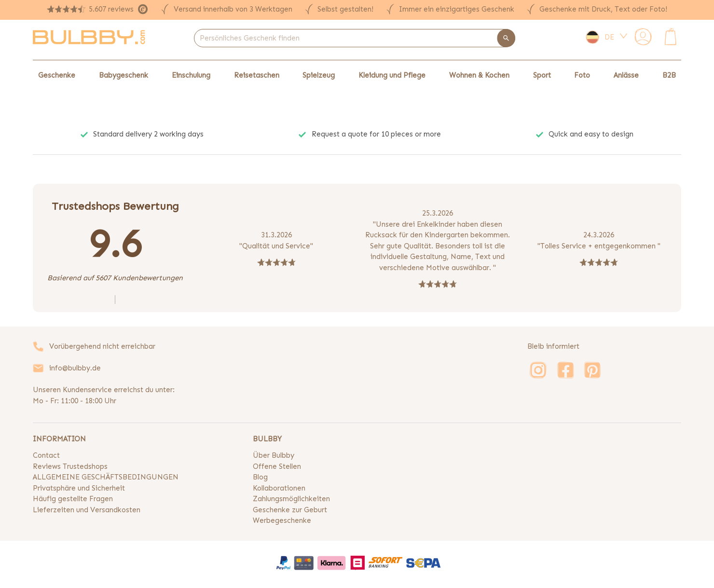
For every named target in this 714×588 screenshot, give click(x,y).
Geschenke (57, 75)
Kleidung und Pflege (392, 75)
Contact (46, 455)
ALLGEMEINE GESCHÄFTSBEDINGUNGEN (106, 477)
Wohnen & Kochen (479, 75)
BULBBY (267, 439)
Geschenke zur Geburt (290, 510)
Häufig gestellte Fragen (73, 499)
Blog (260, 477)
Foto (582, 75)
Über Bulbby (274, 455)
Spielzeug (319, 75)
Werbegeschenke (282, 520)
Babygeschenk (124, 75)
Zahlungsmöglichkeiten (291, 499)
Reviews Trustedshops (70, 466)
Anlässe (626, 75)
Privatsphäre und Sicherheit (79, 488)
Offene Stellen (277, 466)
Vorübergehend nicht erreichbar (102, 346)
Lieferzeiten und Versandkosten (87, 510)
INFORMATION (59, 439)
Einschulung (191, 75)
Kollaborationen (279, 488)
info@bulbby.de (75, 368)
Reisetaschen (257, 75)
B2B (669, 75)
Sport (542, 75)
